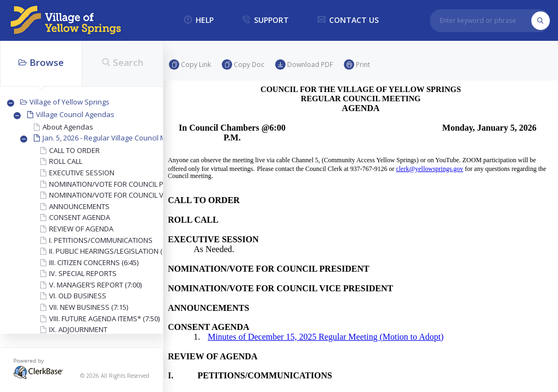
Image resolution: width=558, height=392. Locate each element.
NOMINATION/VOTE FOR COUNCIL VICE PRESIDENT (130, 195)
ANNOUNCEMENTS (79, 206)
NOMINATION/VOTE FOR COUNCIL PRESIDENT (122, 184)
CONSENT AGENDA (80, 217)
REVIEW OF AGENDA (81, 229)
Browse (41, 62)
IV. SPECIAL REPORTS (83, 273)
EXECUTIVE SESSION (82, 173)
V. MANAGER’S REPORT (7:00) (95, 285)
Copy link (190, 65)
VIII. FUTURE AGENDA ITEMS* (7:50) (104, 318)
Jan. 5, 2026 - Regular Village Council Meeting (115, 138)
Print (357, 65)
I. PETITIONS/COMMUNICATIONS (101, 240)
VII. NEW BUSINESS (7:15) (89, 307)
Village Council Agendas (75, 114)
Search (123, 62)
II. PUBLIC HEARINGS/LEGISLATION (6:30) (113, 251)
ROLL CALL (66, 161)
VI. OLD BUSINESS (78, 296)
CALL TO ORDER (74, 150)
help (199, 20)
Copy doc (243, 65)
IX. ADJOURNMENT (78, 329)
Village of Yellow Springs (69, 102)
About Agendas (68, 127)
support (266, 20)
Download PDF (304, 65)
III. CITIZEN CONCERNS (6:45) (94, 262)
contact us (348, 20)
